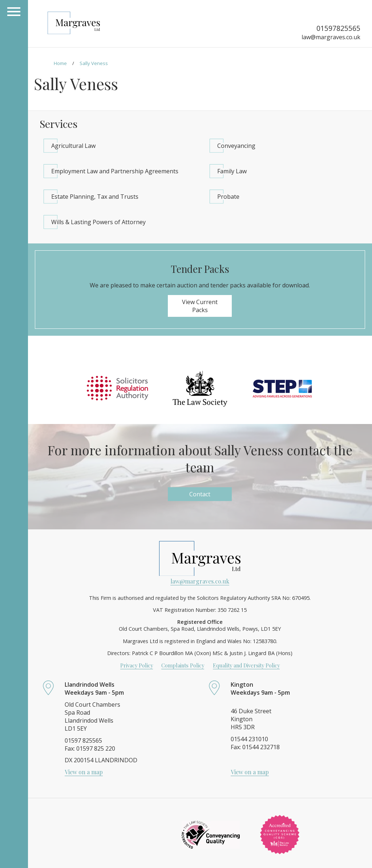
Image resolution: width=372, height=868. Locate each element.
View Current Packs (200, 306)
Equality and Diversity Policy (246, 665)
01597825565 (338, 28)
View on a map (84, 772)
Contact (200, 494)
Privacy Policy (137, 665)
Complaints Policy (183, 665)
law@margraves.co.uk (331, 37)
